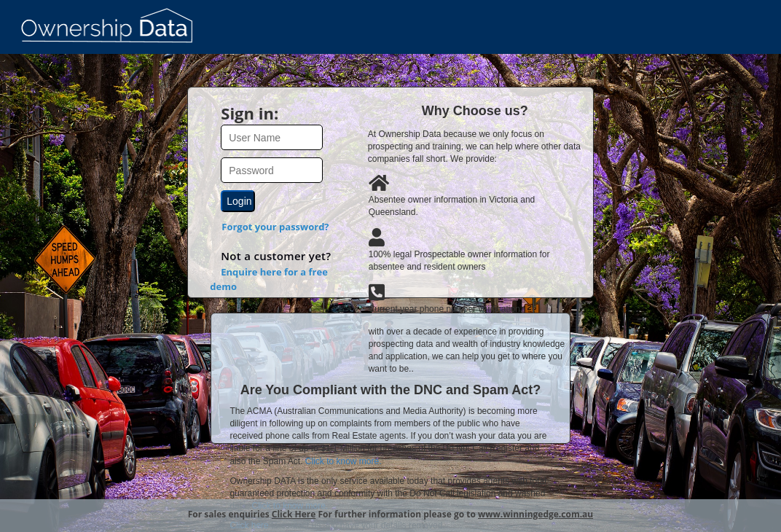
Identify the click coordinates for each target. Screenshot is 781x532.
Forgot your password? (275, 227)
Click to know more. (344, 461)
